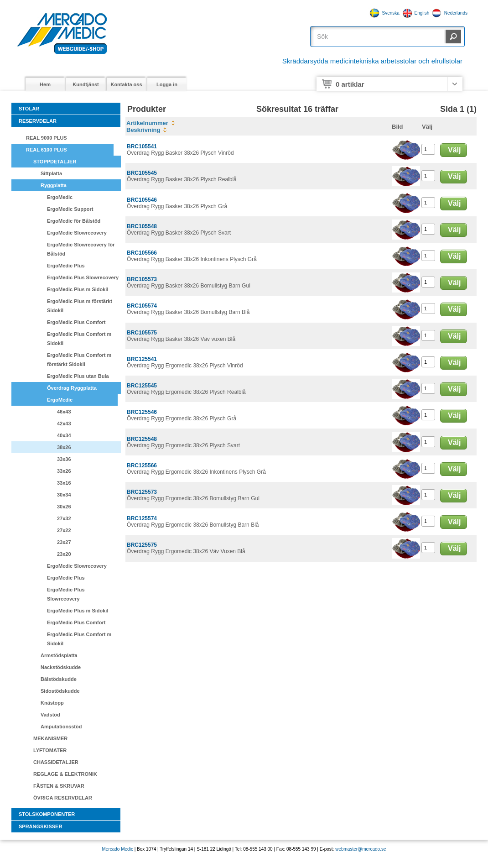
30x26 (64, 507)
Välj (454, 150)
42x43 (64, 424)
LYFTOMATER (50, 750)
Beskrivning (143, 130)
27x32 (64, 518)
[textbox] (379, 37)
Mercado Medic (118, 849)
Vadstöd (50, 715)
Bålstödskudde (59, 679)
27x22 (64, 530)
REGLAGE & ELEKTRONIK (65, 774)
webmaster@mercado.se (361, 849)
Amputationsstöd (61, 727)
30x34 (64, 495)
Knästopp (52, 703)
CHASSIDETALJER (56, 762)
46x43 (64, 412)
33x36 (64, 459)
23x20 (64, 554)
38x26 (64, 447)
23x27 (64, 542)
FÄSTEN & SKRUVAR (59, 786)
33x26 (64, 471)
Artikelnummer (147, 123)
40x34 (64, 435)
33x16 (64, 483)
